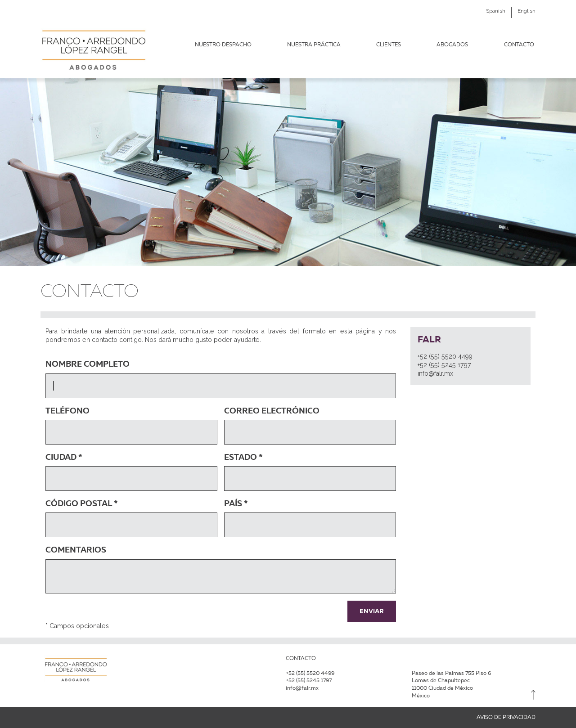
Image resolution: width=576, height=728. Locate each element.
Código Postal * (82, 503)
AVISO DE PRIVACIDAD (506, 717)
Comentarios (76, 550)
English (526, 11)
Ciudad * (64, 457)
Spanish (496, 11)
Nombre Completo (88, 364)
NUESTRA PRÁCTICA (314, 45)
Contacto (519, 45)
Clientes (389, 45)
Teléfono (67, 411)
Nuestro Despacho (223, 45)
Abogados (452, 45)
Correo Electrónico (272, 411)
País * (236, 503)
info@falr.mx (435, 373)
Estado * (243, 457)
